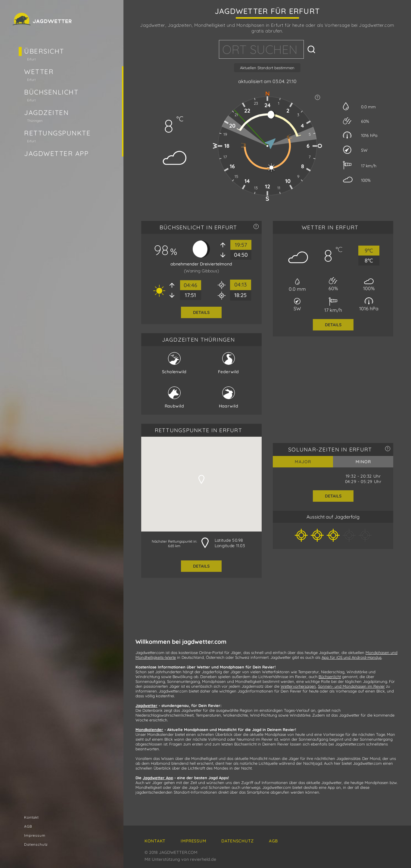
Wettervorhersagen (298, 686)
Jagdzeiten (46, 113)
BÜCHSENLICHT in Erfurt (198, 227)
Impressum (35, 835)
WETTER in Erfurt (330, 227)
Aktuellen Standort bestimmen (267, 68)
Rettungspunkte (58, 133)
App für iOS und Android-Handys (352, 657)
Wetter (39, 72)
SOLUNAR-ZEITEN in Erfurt (330, 449)
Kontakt (31, 817)
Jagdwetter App (56, 153)
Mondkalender (149, 730)
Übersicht (44, 51)
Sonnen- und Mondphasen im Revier (351, 686)
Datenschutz (36, 844)
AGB (28, 826)
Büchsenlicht (51, 92)
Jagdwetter (146, 705)
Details (201, 312)
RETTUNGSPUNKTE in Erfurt (198, 430)
